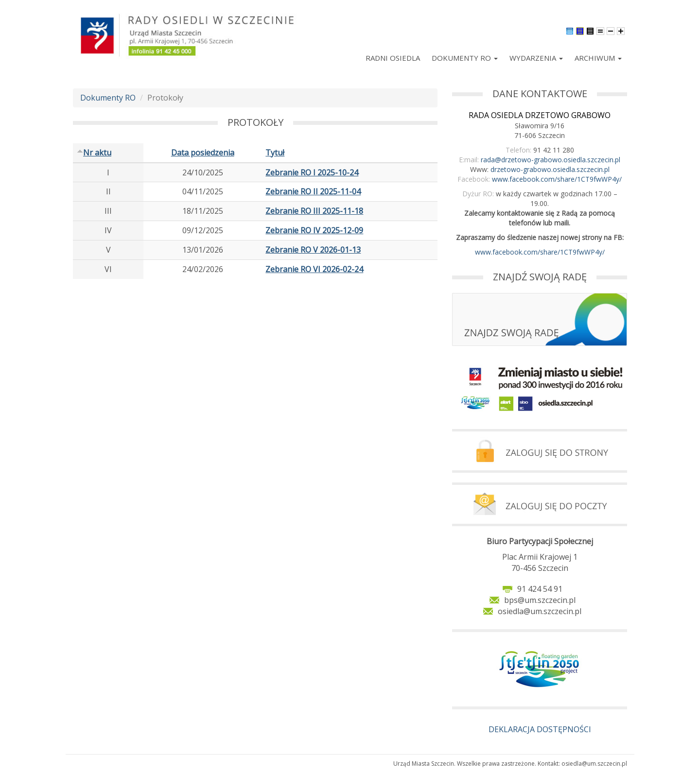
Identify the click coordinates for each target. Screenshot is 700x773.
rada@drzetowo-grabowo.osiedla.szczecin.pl (551, 160)
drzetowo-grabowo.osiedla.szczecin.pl (550, 169)
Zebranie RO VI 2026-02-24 (314, 269)
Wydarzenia (536, 58)
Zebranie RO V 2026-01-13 (313, 250)
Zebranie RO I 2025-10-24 (312, 172)
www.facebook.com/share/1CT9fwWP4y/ (557, 179)
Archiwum (598, 58)
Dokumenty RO (465, 58)
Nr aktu (94, 153)
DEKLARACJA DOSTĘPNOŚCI (540, 729)
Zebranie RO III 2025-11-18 (314, 211)
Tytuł (275, 153)
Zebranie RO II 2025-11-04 (313, 191)
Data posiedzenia (203, 153)
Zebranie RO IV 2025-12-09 (314, 230)
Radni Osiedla (393, 58)
